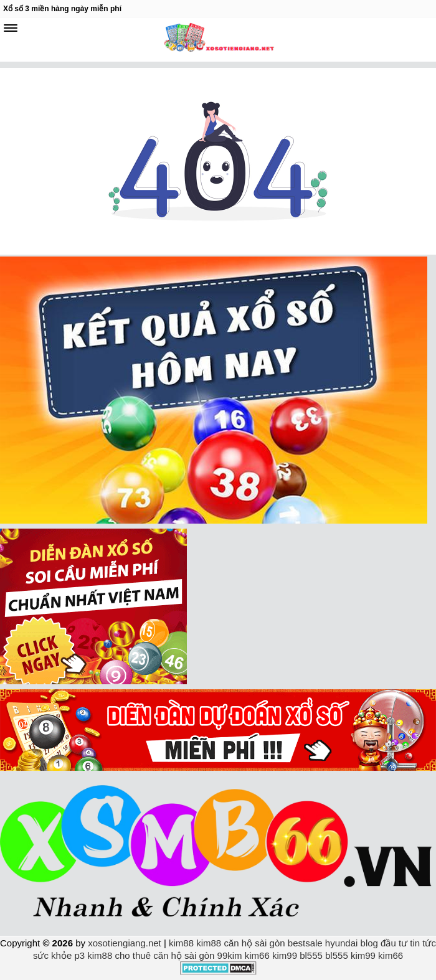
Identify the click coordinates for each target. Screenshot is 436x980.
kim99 (285, 955)
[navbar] (11, 28)
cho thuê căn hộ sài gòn (164, 955)
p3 (79, 955)
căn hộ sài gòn (254, 943)
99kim (230, 955)
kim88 (181, 943)
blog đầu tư (384, 943)
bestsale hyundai (323, 943)
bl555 (311, 955)
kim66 (257, 955)
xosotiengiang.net (126, 943)
